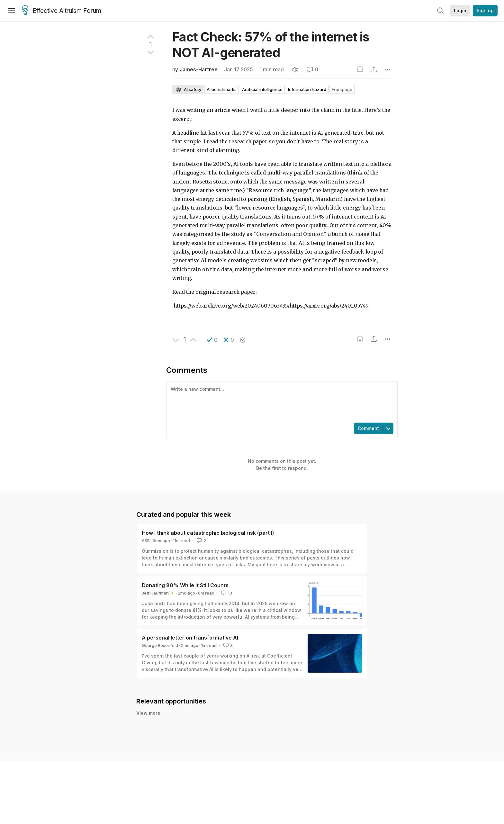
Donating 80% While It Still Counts (185, 585)
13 (226, 593)
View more (148, 713)
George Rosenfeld (160, 645)
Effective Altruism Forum (62, 11)
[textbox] (281, 401)
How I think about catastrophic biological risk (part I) (208, 533)
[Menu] (12, 11)
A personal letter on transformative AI (190, 638)
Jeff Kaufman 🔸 (158, 593)
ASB (146, 541)
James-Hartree (199, 70)
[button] (212, 340)
